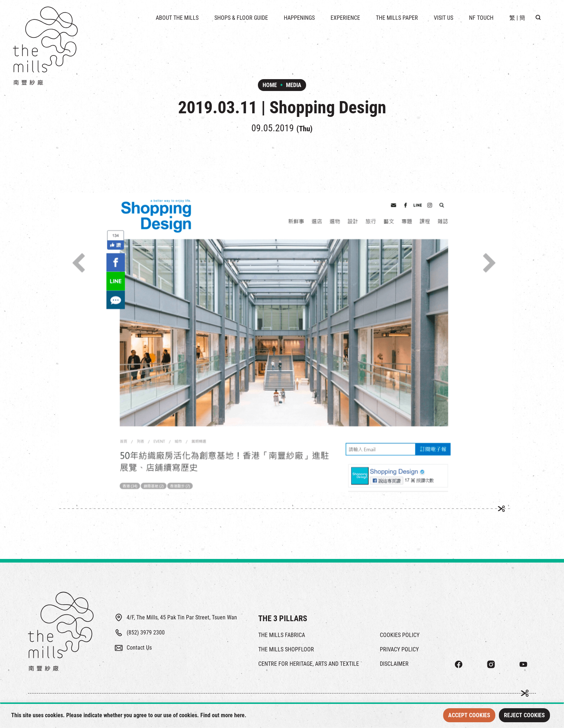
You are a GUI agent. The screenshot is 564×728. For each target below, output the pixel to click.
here (239, 715)
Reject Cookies (524, 715)
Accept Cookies (469, 715)
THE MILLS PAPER (397, 18)
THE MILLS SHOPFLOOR (286, 649)
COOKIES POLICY (400, 635)
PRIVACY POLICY (399, 649)
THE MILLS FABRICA (282, 635)
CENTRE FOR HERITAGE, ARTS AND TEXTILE (309, 664)
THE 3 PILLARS (283, 618)
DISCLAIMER (394, 664)
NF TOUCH (481, 18)
